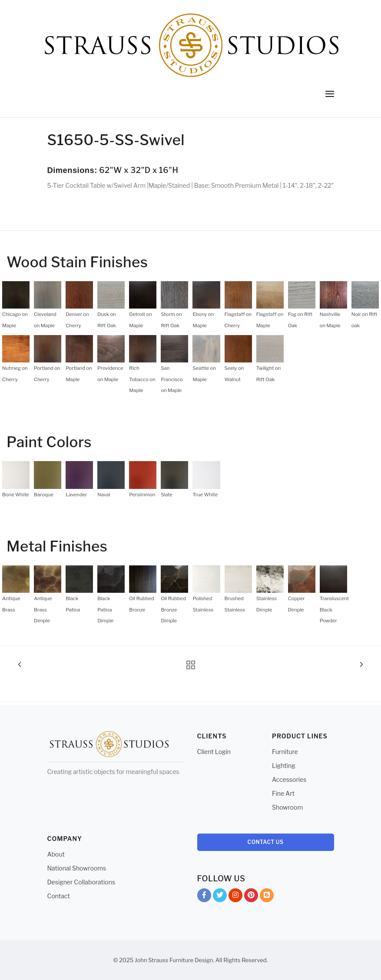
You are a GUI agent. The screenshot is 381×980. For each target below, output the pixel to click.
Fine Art (283, 793)
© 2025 (124, 960)
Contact (59, 896)
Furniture (285, 752)
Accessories (289, 779)
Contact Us (266, 842)
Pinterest (251, 897)
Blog (267, 897)
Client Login (214, 752)
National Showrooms (77, 868)
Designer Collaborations (81, 882)
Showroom (287, 807)
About (56, 854)
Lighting (284, 766)
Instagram (235, 897)
